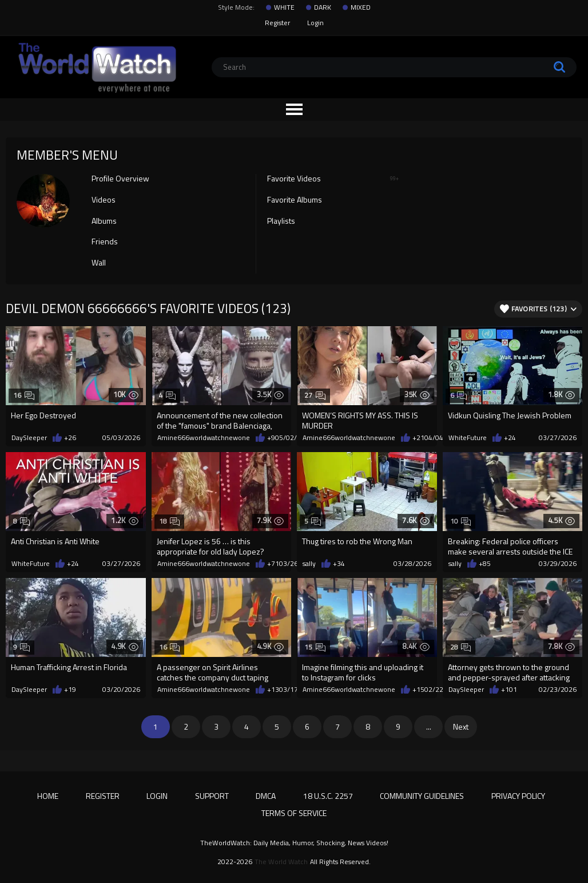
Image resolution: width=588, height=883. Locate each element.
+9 (271, 438)
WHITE (284, 7)
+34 (339, 564)
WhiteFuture (468, 438)
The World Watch (281, 862)
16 (24, 395)
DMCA (266, 796)
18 (170, 521)
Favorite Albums (295, 200)
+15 (418, 690)
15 (315, 647)
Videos (104, 200)
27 (315, 395)
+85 (485, 564)
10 (461, 521)
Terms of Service (294, 813)
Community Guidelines (422, 796)
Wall (99, 263)
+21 (418, 438)
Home (48, 796)
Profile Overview (120, 179)
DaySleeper (29, 438)
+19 (70, 690)
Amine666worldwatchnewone (204, 438)
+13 (273, 690)
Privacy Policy (518, 796)
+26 (70, 438)
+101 (509, 690)
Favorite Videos (333, 179)
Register (277, 23)
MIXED (361, 7)
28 (461, 647)
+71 (273, 564)
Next (461, 726)
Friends (105, 242)
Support (212, 796)
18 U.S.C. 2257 (328, 796)
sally (309, 564)
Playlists (281, 221)
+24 (510, 438)
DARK (323, 7)
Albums (104, 221)
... (429, 726)
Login (315, 23)
